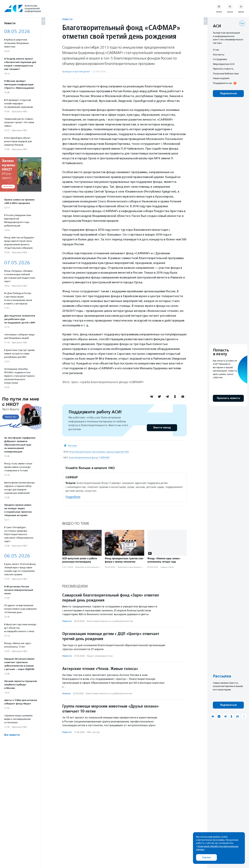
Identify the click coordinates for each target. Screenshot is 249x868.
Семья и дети (167, 567)
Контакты (219, 54)
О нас (216, 50)
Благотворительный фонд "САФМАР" (90, 458)
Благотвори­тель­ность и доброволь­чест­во (110, 621)
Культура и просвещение (76, 72)
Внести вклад (162, 428)
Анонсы (66, 693)
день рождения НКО (118, 452)
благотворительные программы (87, 452)
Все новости (12, 735)
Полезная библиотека (226, 74)
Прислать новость (223, 69)
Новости (67, 19)
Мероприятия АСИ (224, 64)
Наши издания (221, 78)
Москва (72, 446)
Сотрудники (220, 59)
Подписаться (228, 93)
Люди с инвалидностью (100, 656)
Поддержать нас (223, 83)
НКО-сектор (93, 732)
